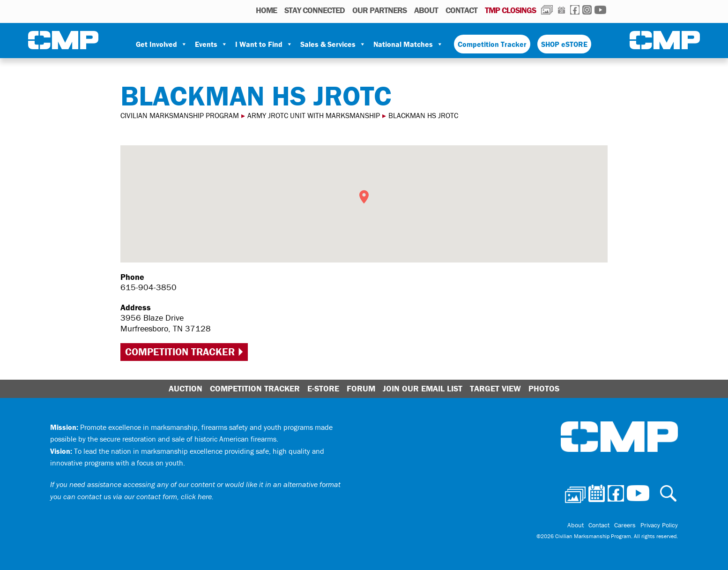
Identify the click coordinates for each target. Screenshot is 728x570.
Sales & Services (333, 44)
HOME (266, 10)
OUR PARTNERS (379, 10)
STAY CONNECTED (315, 10)
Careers (625, 525)
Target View (495, 388)
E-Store (323, 388)
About (426, 10)
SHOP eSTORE (564, 44)
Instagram (587, 10)
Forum (361, 388)
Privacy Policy (659, 525)
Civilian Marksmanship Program (63, 40)
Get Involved (162, 44)
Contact (461, 10)
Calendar (561, 10)
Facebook (575, 10)
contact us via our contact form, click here (145, 496)
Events (211, 44)
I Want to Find (264, 44)
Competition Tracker (492, 44)
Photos (547, 10)
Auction (186, 388)
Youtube (600, 10)
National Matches (408, 44)
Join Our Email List (423, 388)
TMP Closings (510, 10)
